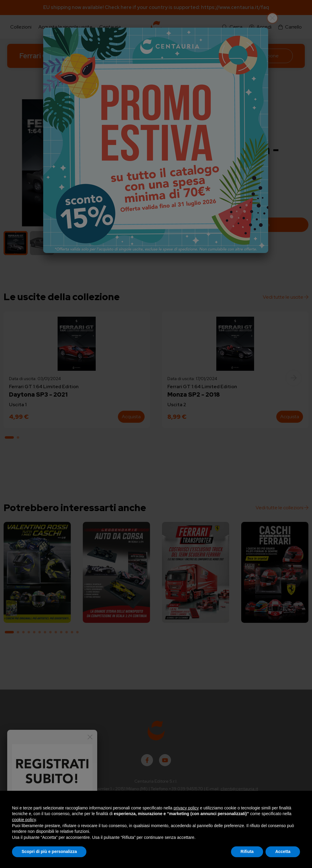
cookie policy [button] (24, 820)
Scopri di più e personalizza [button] (49, 851)
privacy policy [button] (186, 808)
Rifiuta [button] (247, 851)
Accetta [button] (283, 851)
